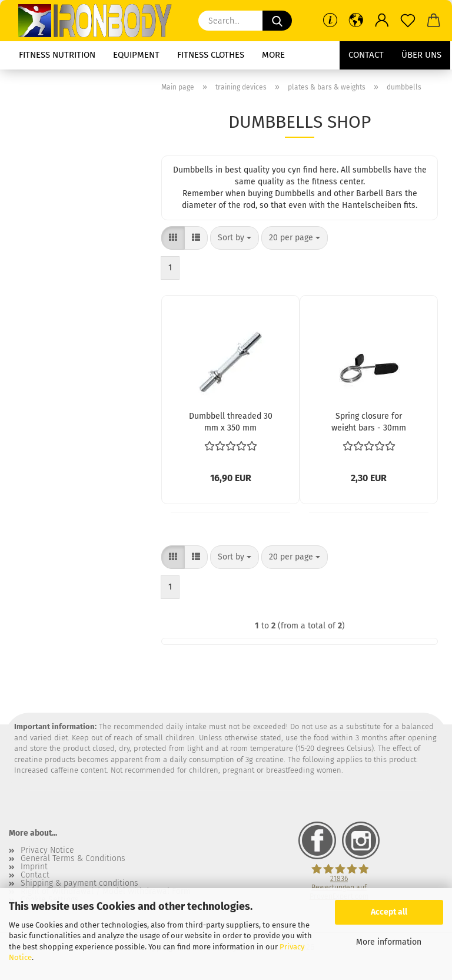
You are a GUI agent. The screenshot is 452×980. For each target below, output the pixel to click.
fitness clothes (211, 55)
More (273, 55)
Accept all (389, 912)
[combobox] (235, 238)
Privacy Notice (47, 850)
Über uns (421, 55)
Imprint (34, 867)
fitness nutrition (57, 55)
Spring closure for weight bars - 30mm (369, 421)
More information (389, 942)
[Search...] (277, 21)
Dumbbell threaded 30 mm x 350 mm (231, 421)
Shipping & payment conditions (79, 883)
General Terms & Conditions (73, 859)
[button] (356, 21)
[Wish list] (408, 21)
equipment (136, 55)
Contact (366, 55)
